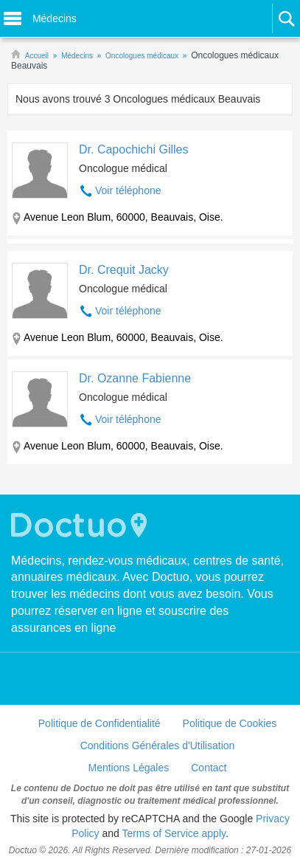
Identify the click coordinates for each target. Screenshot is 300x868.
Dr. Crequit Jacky (124, 270)
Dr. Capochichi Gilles (134, 149)
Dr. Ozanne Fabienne (135, 378)
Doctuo (81, 525)
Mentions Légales (129, 768)
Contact (209, 768)
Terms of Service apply (174, 833)
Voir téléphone (128, 190)
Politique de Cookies (230, 723)
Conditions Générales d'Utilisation (158, 745)
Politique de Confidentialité (100, 723)
